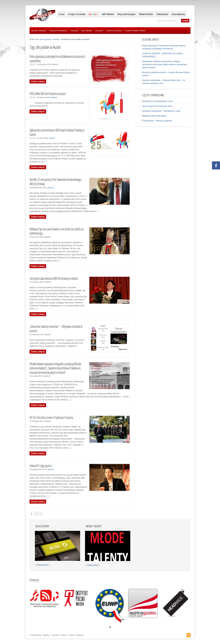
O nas (62, 14)
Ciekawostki (162, 14)
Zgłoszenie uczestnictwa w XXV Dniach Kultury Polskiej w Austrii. (57, 132)
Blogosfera (42, 526)
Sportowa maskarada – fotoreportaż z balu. (161, 111)
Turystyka (74, 31)
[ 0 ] (34, 64)
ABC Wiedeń (108, 14)
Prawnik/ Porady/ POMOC (135, 31)
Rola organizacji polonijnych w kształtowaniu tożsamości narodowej (57, 59)
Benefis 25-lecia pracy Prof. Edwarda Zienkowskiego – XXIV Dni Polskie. (56, 182)
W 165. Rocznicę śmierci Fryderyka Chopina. (51, 417)
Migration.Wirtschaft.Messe (154, 116)
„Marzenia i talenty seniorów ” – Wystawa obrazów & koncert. (56, 329)
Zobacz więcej (38, 81)
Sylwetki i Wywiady (39, 31)
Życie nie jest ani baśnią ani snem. (158, 106)
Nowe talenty (94, 526)
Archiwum (99, 31)
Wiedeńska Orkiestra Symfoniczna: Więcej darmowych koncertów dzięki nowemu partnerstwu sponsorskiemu (165, 64)
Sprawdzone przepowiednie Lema (157, 101)
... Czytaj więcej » (42, 565)
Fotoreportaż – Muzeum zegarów (157, 121)
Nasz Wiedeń (87, 31)
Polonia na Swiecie (114, 31)
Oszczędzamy (178, 14)
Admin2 (55, 64)
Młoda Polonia (146, 14)
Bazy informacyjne (127, 14)
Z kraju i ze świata (77, 14)
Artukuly (56, 39)
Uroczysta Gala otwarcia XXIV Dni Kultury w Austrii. (54, 278)
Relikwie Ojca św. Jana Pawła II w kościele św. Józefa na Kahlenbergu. (56, 231)
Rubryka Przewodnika (58, 31)
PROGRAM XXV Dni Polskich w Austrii (48, 94)
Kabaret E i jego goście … (42, 466)
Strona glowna (45, 39)
